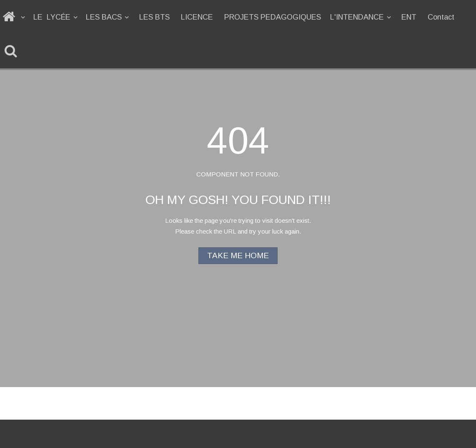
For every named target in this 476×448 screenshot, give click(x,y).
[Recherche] (12, 51)
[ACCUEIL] (14, 17)
